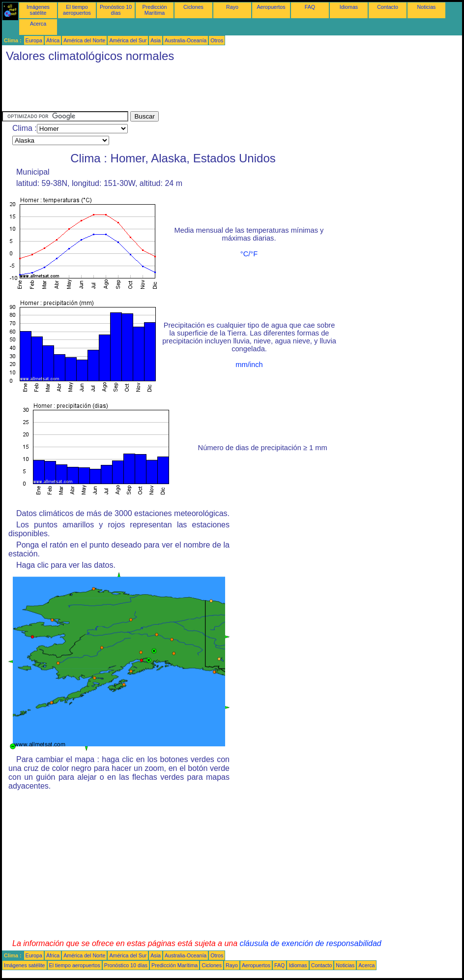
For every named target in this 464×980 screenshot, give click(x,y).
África (53, 40)
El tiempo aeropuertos (77, 10)
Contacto (388, 7)
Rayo (232, 7)
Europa (34, 40)
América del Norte (84, 40)
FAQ (310, 7)
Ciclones (193, 7)
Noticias (427, 7)
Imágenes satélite (38, 10)
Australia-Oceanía (186, 40)
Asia (156, 40)
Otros (217, 40)
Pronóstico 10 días (116, 10)
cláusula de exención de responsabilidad (311, 943)
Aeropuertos (271, 7)
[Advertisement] (181, 89)
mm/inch (249, 365)
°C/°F (249, 254)
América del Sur (128, 40)
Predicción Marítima (155, 10)
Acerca (38, 24)
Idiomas (349, 7)
